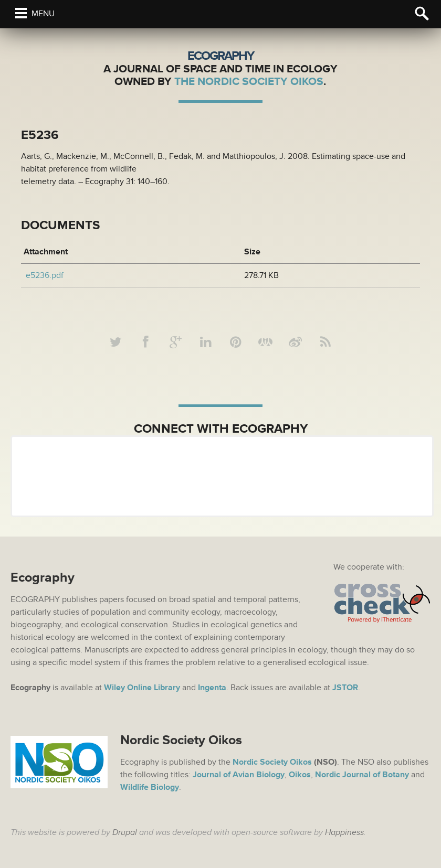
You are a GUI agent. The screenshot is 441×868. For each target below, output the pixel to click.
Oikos (300, 775)
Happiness (344, 832)
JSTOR (345, 688)
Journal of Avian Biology (239, 775)
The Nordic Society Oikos (249, 82)
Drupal (125, 832)
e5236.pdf (45, 275)
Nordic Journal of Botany (362, 775)
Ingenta (212, 688)
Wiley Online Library (142, 688)
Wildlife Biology (150, 787)
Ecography (220, 56)
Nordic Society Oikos (272, 762)
